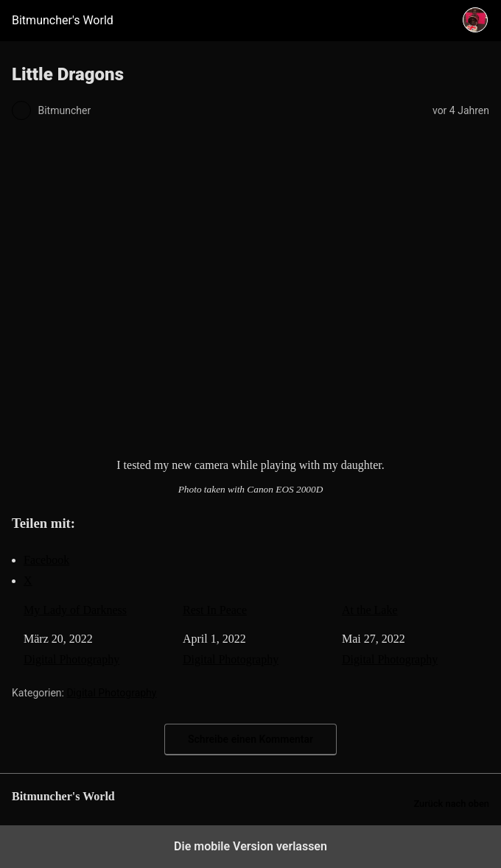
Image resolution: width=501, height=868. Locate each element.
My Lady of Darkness (75, 610)
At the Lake (370, 610)
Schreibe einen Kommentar (251, 739)
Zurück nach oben (451, 804)
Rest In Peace (215, 610)
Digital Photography (71, 659)
